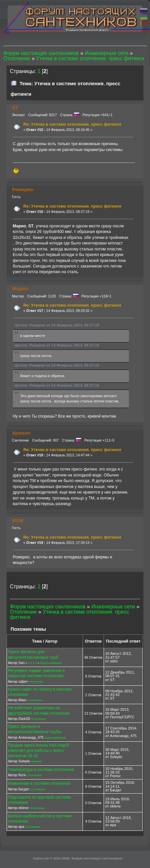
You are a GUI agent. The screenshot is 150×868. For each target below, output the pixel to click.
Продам (36, 761)
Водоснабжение (51, 663)
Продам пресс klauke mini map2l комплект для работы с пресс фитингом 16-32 (38, 751)
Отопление (36, 682)
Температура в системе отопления (41, 770)
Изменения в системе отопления (39, 783)
